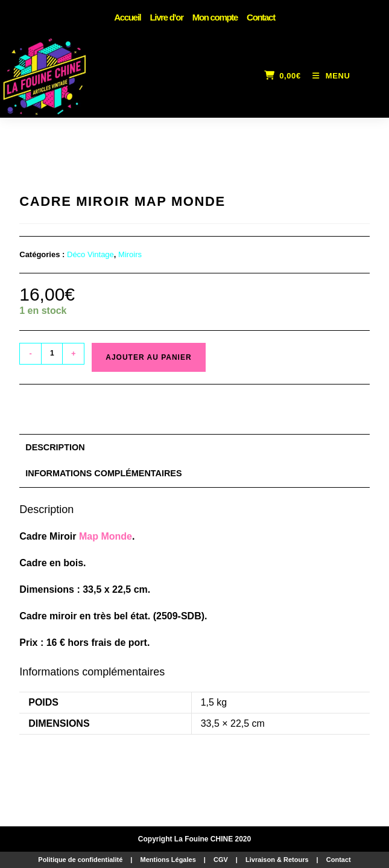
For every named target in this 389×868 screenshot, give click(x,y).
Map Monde (106, 536)
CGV (221, 860)
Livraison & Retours (277, 860)
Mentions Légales (168, 860)
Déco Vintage (90, 254)
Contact (261, 17)
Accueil (127, 17)
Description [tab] (55, 447)
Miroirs (130, 254)
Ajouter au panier (148, 357)
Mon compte (215, 17)
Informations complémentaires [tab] (103, 473)
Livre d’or (166, 17)
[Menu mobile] (327, 76)
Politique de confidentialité (80, 860)
